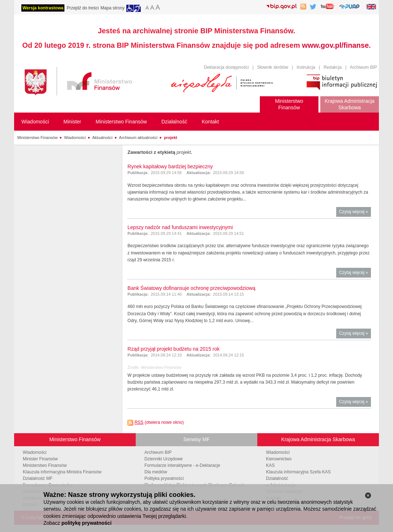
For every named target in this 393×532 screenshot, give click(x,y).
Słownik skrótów (273, 67)
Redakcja (333, 67)
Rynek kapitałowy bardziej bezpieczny (170, 166)
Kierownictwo (279, 459)
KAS (270, 465)
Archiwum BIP (364, 67)
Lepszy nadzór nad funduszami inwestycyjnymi (180, 227)
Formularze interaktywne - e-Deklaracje (182, 465)
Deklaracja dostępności (226, 67)
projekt (171, 138)
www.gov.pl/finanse (335, 45)
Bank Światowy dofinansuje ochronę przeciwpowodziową (191, 288)
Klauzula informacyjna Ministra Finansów (62, 472)
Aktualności (102, 138)
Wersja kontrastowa (43, 8)
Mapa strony (113, 8)
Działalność (277, 478)
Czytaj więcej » (355, 213)
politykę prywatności (86, 523)
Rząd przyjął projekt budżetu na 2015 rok (173, 349)
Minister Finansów (40, 459)
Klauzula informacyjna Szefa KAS (298, 472)
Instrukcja (306, 67)
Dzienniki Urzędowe (164, 459)
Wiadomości (75, 138)
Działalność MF (38, 478)
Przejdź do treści (83, 8)
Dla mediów (156, 472)
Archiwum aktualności (138, 138)
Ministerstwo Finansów (37, 138)
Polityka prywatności (164, 478)
